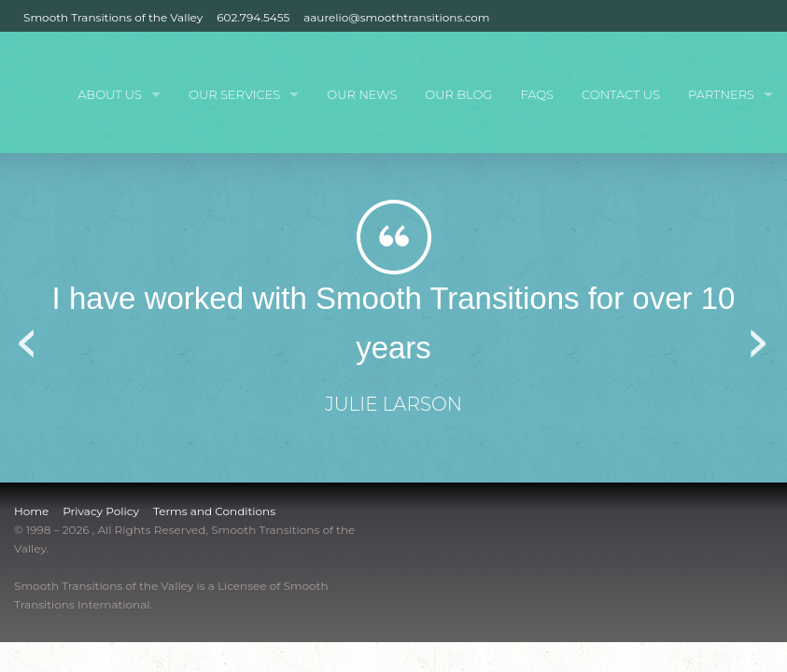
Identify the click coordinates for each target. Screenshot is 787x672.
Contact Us (621, 94)
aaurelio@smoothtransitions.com (396, 17)
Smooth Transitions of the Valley (113, 17)
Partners (721, 94)
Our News (362, 94)
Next (759, 337)
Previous (28, 337)
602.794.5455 (253, 17)
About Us (110, 94)
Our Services (234, 94)
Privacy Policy (101, 511)
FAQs (537, 94)
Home (31, 511)
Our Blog (458, 94)
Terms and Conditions (214, 511)
